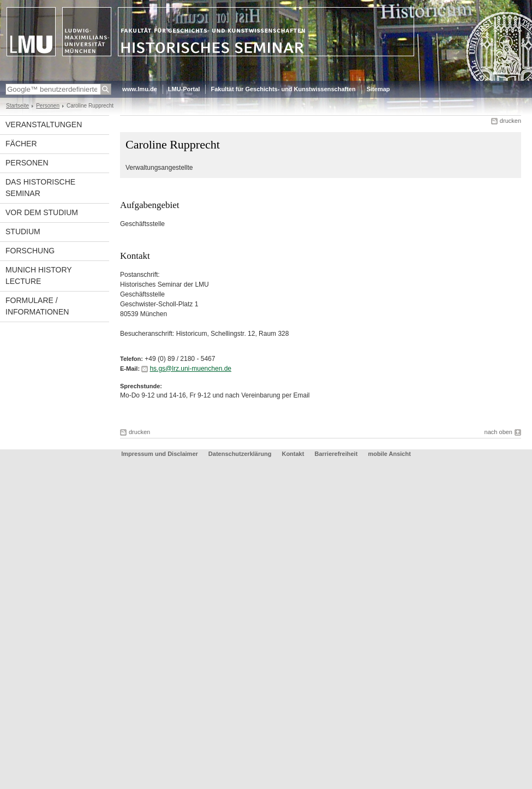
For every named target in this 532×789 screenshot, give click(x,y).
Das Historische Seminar (40, 188)
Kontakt (293, 454)
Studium (23, 232)
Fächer (21, 144)
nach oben (498, 432)
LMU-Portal (184, 89)
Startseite (17, 106)
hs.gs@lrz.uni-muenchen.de (190, 369)
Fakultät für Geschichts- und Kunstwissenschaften (283, 89)
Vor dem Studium (42, 212)
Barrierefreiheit (337, 454)
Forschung (30, 251)
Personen (48, 106)
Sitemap (378, 89)
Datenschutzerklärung (240, 454)
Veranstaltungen (44, 124)
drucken (510, 121)
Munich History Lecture (39, 275)
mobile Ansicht (389, 454)
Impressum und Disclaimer (160, 454)
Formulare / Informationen (37, 306)
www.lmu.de (140, 89)
